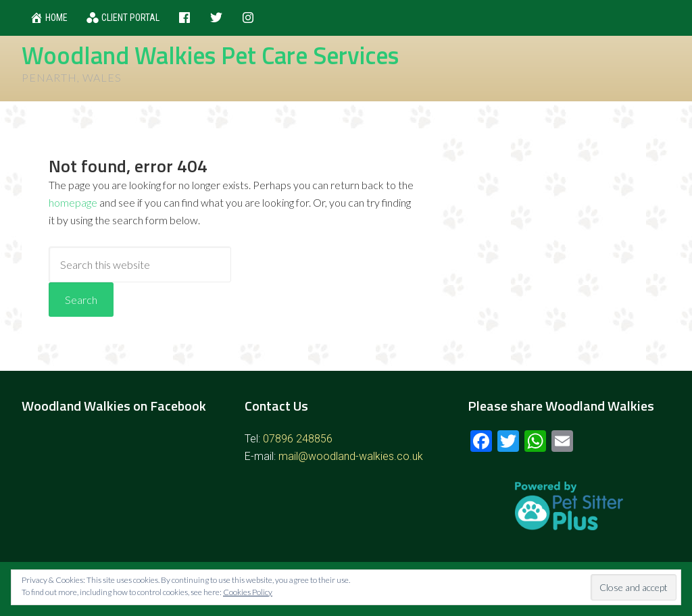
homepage (73, 202)
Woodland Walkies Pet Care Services (210, 55)
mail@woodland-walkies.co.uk (351, 456)
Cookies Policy (248, 592)
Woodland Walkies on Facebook (114, 406)
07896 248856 (298, 439)
